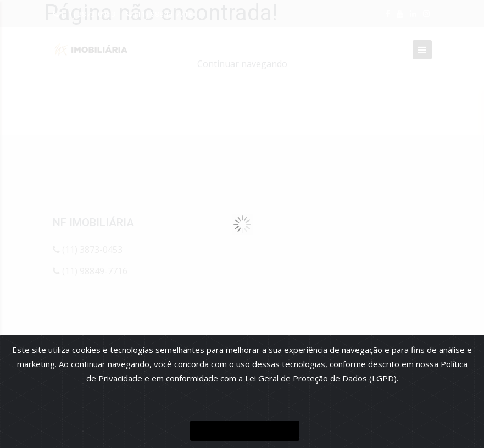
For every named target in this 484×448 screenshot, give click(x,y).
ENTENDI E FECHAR (245, 431)
